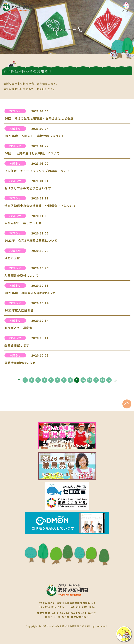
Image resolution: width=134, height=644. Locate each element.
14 (109, 380)
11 (90, 380)
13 (103, 380)
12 (96, 380)
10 (83, 380)
